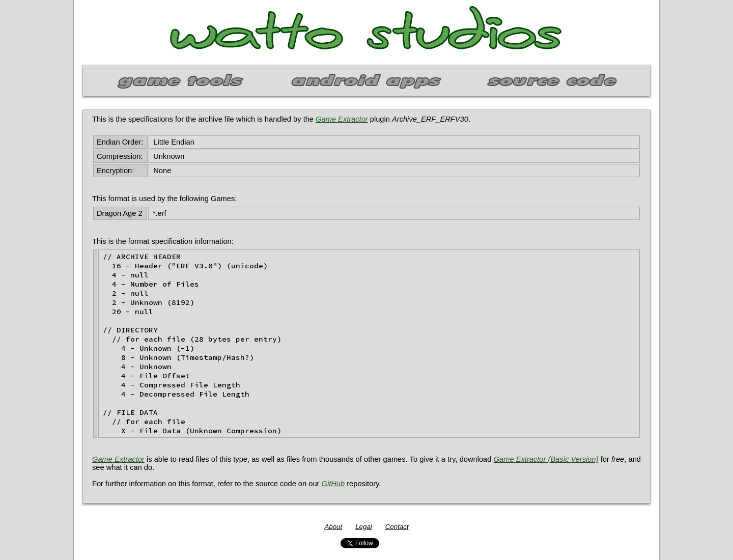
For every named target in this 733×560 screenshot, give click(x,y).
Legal (364, 527)
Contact (397, 527)
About (333, 527)
